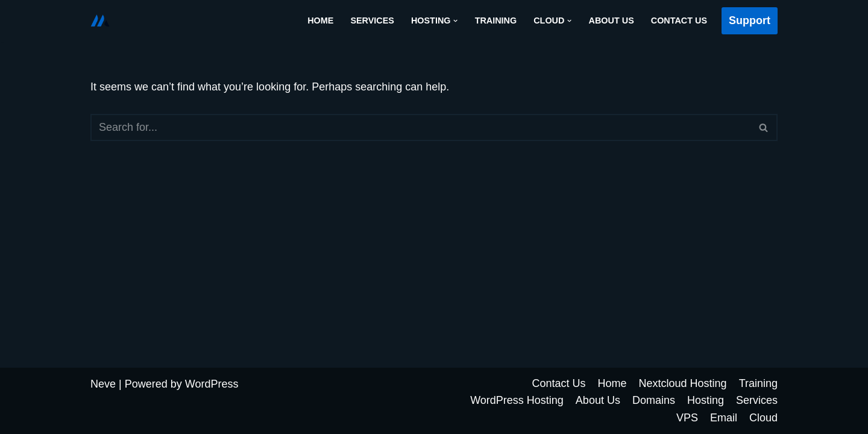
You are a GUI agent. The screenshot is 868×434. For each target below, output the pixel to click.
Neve (103, 384)
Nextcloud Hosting (683, 383)
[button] (455, 21)
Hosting (706, 400)
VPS (687, 418)
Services (372, 20)
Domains (654, 400)
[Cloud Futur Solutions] (100, 20)
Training (496, 20)
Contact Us (679, 20)
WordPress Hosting (517, 400)
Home (320, 20)
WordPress (212, 384)
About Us (612, 20)
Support (750, 20)
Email (724, 418)
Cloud (763, 418)
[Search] (420, 127)
